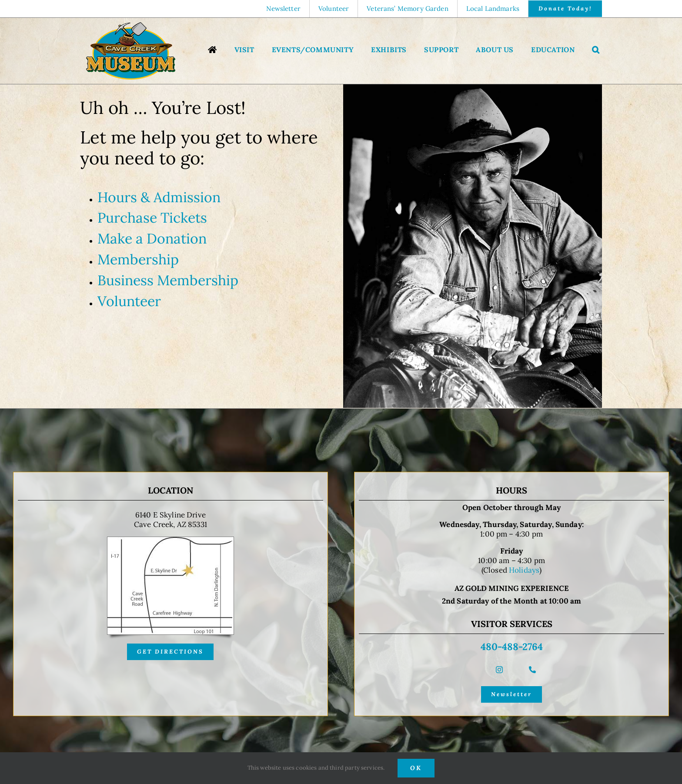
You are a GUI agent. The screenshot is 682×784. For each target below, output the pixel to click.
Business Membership (168, 280)
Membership (138, 259)
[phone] (532, 670)
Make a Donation (152, 239)
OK (416, 768)
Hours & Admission (159, 197)
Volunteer (129, 301)
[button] (596, 51)
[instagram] (499, 670)
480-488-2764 (512, 647)
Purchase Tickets (152, 218)
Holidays (524, 570)
